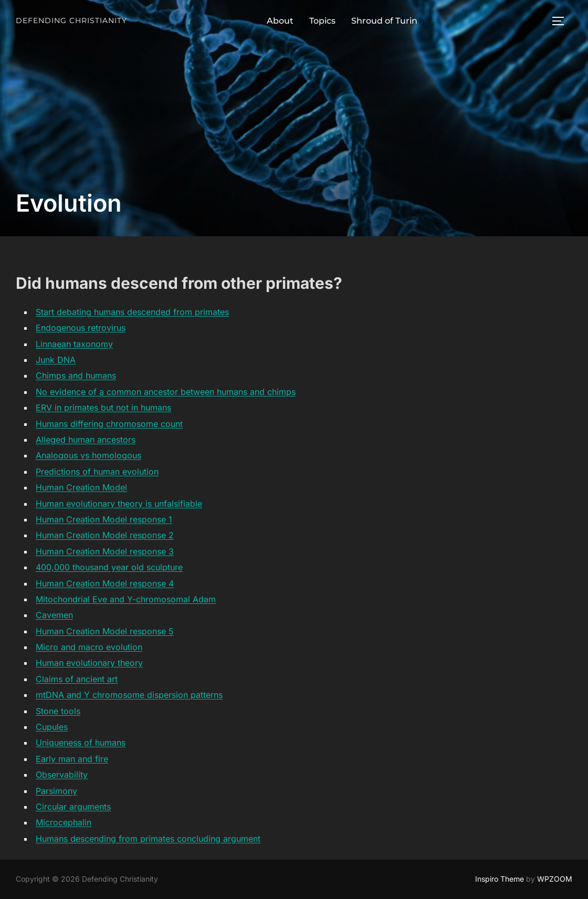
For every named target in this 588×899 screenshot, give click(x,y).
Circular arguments (73, 807)
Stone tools (58, 711)
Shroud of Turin (384, 21)
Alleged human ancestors (86, 440)
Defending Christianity (71, 20)
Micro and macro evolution (89, 647)
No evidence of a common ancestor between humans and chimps (166, 392)
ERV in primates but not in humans (103, 407)
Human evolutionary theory (89, 663)
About (280, 21)
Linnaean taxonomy (74, 344)
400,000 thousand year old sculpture (109, 567)
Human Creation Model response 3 (105, 551)
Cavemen (54, 615)
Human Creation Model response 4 (105, 583)
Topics (322, 21)
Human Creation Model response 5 (105, 631)
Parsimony (56, 791)
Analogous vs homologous (88, 455)
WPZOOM (555, 879)
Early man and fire (72, 759)
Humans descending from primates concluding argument (148, 839)
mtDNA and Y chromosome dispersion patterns (129, 695)
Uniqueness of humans (81, 743)
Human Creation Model (81, 487)
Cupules (52, 727)
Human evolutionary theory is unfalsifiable (119, 504)
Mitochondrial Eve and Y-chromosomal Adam (126, 599)
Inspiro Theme (500, 879)
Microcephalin (64, 822)
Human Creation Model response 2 (105, 535)
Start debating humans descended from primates (132, 312)
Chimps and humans (76, 375)
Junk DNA (56, 360)
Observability (62, 775)
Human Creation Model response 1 (104, 519)
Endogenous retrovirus (81, 328)
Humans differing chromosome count (109, 424)
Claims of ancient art (77, 679)
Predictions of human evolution (97, 472)
